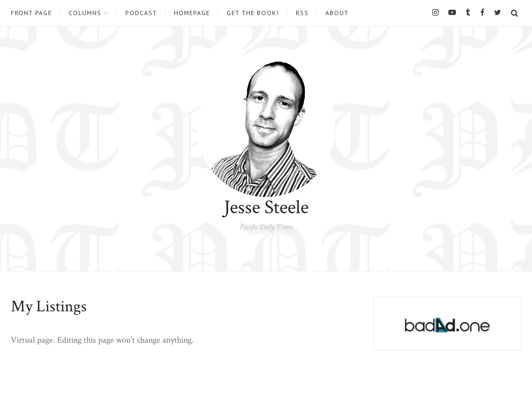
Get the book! (253, 13)
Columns (85, 13)
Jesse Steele (266, 207)
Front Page (31, 13)
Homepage (192, 13)
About (337, 13)
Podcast (141, 13)
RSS (302, 13)
